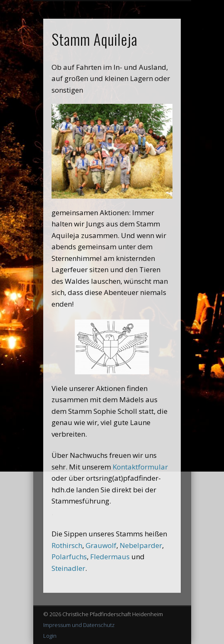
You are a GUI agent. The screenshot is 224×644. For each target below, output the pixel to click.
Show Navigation (160, 74)
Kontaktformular (140, 467)
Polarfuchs (69, 557)
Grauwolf (101, 545)
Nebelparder (141, 545)
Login (50, 636)
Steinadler (68, 568)
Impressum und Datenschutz (79, 625)
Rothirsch (67, 545)
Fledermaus (110, 557)
